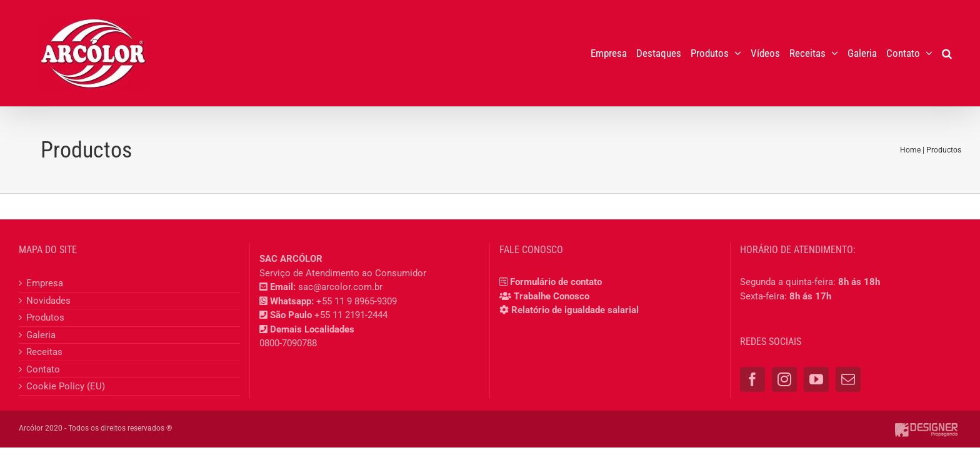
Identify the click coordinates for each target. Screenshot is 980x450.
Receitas (44, 352)
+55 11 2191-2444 (351, 315)
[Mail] (848, 379)
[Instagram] (784, 379)
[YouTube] (816, 379)
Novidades (48, 301)
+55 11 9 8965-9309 (357, 301)
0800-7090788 (288, 343)
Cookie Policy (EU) (66, 386)
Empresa (45, 283)
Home (910, 150)
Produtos (45, 317)
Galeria (41, 335)
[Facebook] (752, 379)
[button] (956, 53)
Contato (43, 369)
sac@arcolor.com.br (340, 287)
